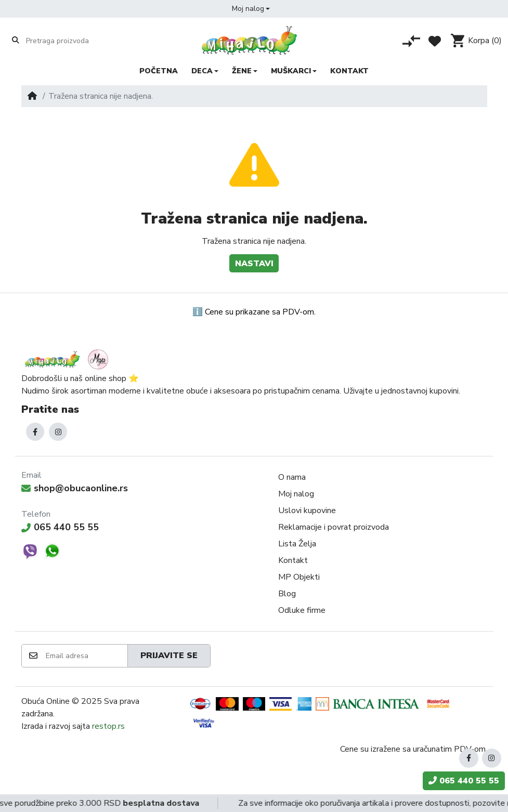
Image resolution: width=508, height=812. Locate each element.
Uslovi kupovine (307, 510)
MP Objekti (299, 577)
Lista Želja (297, 544)
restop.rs (108, 726)
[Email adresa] (86, 656)
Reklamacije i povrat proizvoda (334, 527)
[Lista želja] (435, 41)
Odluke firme (302, 610)
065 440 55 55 (60, 527)
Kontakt (293, 560)
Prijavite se (169, 656)
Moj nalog (296, 494)
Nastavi (254, 264)
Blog (287, 594)
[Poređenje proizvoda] (411, 41)
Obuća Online (45, 701)
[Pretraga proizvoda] (66, 41)
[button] (251, 9)
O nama (292, 477)
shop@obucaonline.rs (75, 488)
